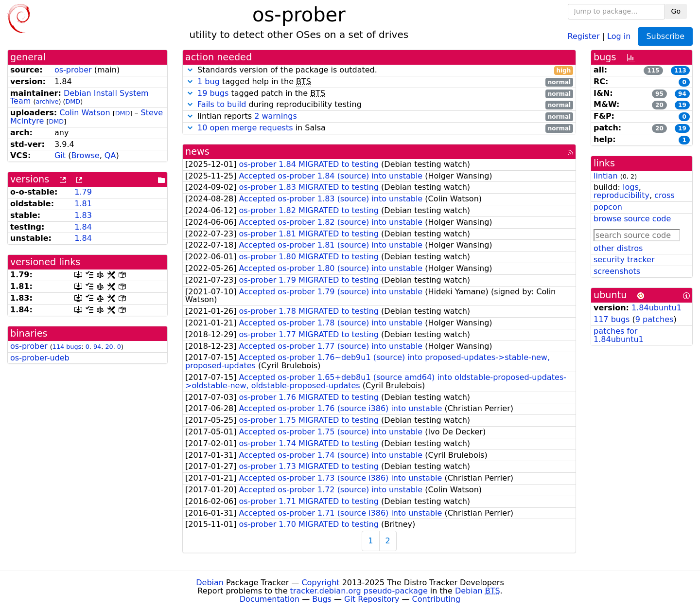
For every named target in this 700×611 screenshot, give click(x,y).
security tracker (624, 260)
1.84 (83, 227)
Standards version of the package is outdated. (379, 70)
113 (680, 71)
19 (682, 105)
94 (97, 347)
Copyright (320, 583)
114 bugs (67, 347)
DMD (73, 101)
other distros (618, 248)
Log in (619, 36)
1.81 (83, 204)
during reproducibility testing (379, 105)
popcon (608, 207)
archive (47, 101)
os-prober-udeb (40, 358)
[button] (190, 70)
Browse (85, 155)
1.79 (83, 192)
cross (664, 195)
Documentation (270, 599)
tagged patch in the (379, 94)
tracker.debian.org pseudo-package (359, 591)
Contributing (437, 599)
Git (60, 155)
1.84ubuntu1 (656, 308)
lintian (606, 176)
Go (676, 11)
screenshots (617, 271)
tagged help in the (379, 82)
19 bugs (213, 93)
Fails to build (222, 104)
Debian (210, 583)
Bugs (322, 599)
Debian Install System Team (79, 97)
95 (659, 94)
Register (584, 36)
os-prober (73, 70)
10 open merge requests (245, 128)
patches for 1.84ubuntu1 (619, 335)
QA (110, 155)
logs (631, 187)
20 (109, 347)
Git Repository (372, 599)
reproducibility (621, 195)
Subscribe (665, 36)
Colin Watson (85, 113)
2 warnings (276, 116)
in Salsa (379, 128)
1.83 (83, 215)
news (197, 152)
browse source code (632, 219)
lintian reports (379, 117)
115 (653, 71)
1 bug (209, 81)
